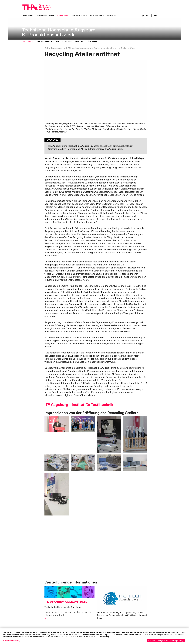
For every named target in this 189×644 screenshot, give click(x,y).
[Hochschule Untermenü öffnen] (98, 16)
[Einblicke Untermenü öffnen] (68, 42)
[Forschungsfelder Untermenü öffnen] (49, 42)
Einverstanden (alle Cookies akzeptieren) (166, 641)
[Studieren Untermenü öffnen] (29, 16)
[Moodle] (147, 16)
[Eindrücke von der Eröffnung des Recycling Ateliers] (96, 548)
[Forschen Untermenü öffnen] (63, 16)
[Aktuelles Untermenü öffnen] (29, 42)
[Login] (160, 16)
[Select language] (155, 16)
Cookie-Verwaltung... (12, 640)
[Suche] (165, 16)
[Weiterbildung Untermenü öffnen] (46, 16)
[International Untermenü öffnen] (80, 16)
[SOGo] (143, 16)
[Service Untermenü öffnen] (112, 16)
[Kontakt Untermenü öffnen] (81, 42)
